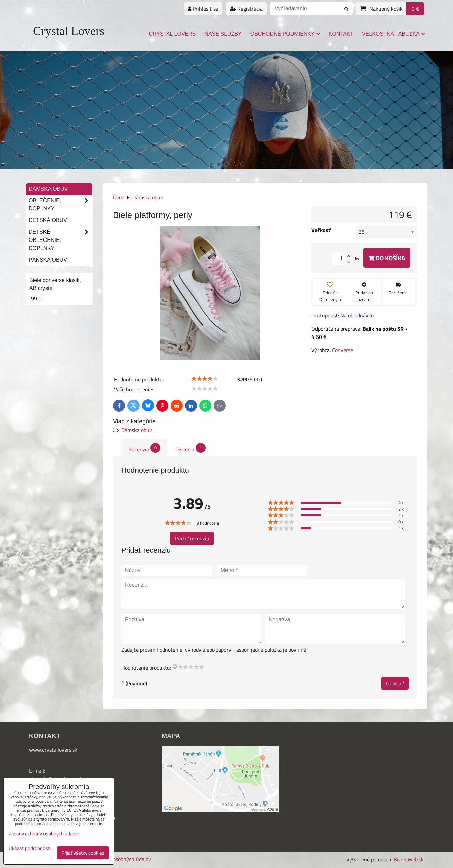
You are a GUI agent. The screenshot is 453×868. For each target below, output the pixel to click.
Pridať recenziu (192, 538)
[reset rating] (175, 666)
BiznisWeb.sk (409, 859)
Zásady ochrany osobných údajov (44, 833)
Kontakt (341, 34)
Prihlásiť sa (203, 9)
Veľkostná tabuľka (393, 34)
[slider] (205, 379)
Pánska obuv (48, 260)
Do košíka (387, 258)
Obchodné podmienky (285, 34)
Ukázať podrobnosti (30, 848)
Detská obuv (48, 220)
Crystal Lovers (69, 31)
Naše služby (223, 34)
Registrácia (246, 9)
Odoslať (395, 683)
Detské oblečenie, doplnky (61, 240)
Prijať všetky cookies (83, 853)
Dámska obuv (137, 430)
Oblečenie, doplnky (61, 205)
